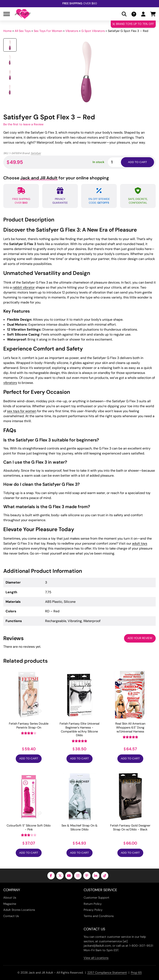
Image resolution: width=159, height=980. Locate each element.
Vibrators (72, 31)
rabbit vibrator (24, 287)
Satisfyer (36, 153)
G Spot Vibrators (93, 31)
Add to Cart (29, 758)
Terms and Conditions (99, 916)
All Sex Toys (23, 31)
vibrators (10, 383)
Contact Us (11, 916)
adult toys (140, 543)
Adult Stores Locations (19, 910)
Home (7, 31)
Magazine (10, 904)
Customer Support (96, 898)
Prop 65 (136, 973)
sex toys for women (22, 411)
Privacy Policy (93, 910)
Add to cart (137, 162)
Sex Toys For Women (48, 31)
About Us (10, 898)
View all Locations (96, 958)
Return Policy (93, 904)
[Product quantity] (119, 162)
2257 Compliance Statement (107, 973)
